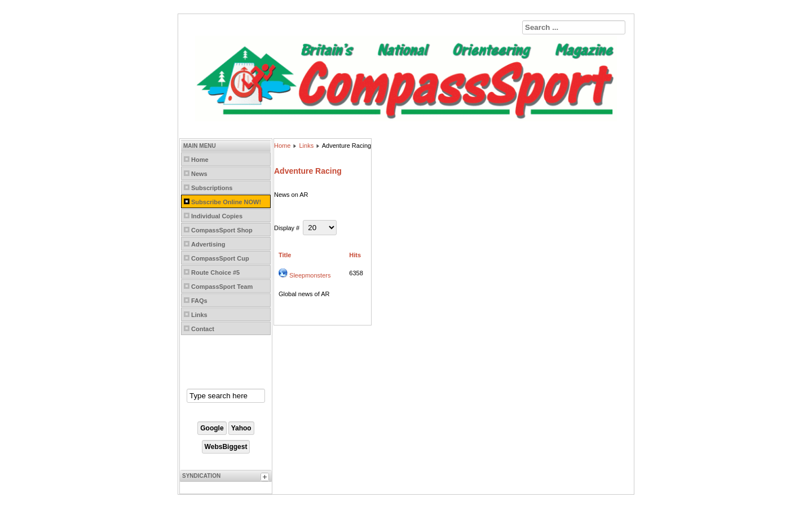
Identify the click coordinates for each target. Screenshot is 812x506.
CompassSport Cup (220, 258)
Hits (355, 255)
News (199, 174)
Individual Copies (217, 216)
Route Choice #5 (215, 272)
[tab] (266, 478)
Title (285, 255)
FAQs (199, 301)
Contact (203, 329)
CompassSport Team (222, 287)
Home (200, 160)
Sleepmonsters (310, 275)
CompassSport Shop (222, 230)
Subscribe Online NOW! (226, 202)
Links (199, 315)
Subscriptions (212, 188)
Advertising (208, 244)
